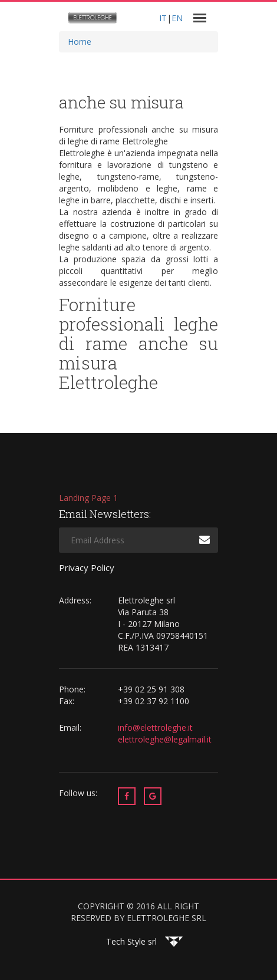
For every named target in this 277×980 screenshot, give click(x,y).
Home (80, 42)
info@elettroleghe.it (156, 727)
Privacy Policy (87, 567)
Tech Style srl (131, 941)
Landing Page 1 (88, 498)
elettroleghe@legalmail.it (165, 739)
